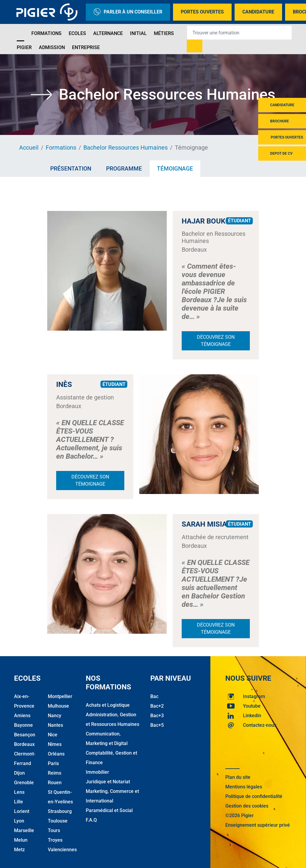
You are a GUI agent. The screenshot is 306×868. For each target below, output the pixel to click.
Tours (54, 830)
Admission (52, 47)
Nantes (55, 725)
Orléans (56, 754)
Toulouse (58, 821)
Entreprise (86, 47)
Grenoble (24, 783)
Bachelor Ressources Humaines (126, 148)
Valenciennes (62, 850)
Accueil (29, 148)
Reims (55, 773)
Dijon (19, 773)
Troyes (55, 840)
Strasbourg (60, 811)
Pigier (24, 47)
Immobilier (97, 772)
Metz (19, 850)
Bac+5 (157, 725)
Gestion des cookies (247, 806)
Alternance (108, 33)
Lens (19, 792)
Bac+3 (157, 716)
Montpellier (60, 696)
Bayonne (23, 725)
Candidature (258, 12)
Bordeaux (24, 744)
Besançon (25, 735)
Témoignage (175, 169)
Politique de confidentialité (254, 796)
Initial (138, 33)
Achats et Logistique (108, 705)
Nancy (55, 716)
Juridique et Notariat (108, 782)
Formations (46, 33)
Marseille (24, 830)
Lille (19, 802)
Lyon (19, 821)
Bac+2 (157, 706)
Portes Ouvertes (202, 12)
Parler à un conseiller (128, 12)
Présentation (71, 169)
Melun (21, 840)
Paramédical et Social (109, 810)
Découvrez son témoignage (216, 341)
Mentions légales (244, 787)
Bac (154, 696)
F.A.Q (91, 820)
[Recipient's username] (239, 33)
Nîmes (55, 744)
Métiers (164, 33)
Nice (53, 735)
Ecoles (77, 33)
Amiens (22, 716)
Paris (53, 763)
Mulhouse (58, 706)
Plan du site (238, 777)
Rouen (55, 783)
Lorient (22, 811)
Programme (124, 169)
